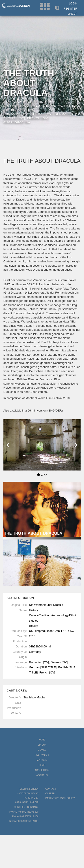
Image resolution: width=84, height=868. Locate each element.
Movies (42, 750)
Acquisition (42, 770)
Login (73, 4)
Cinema (42, 745)
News (42, 765)
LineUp (72, 14)
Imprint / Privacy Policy (60, 798)
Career (50, 794)
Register (70, 9)
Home (42, 740)
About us (42, 775)
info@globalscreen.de (24, 821)
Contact (51, 789)
